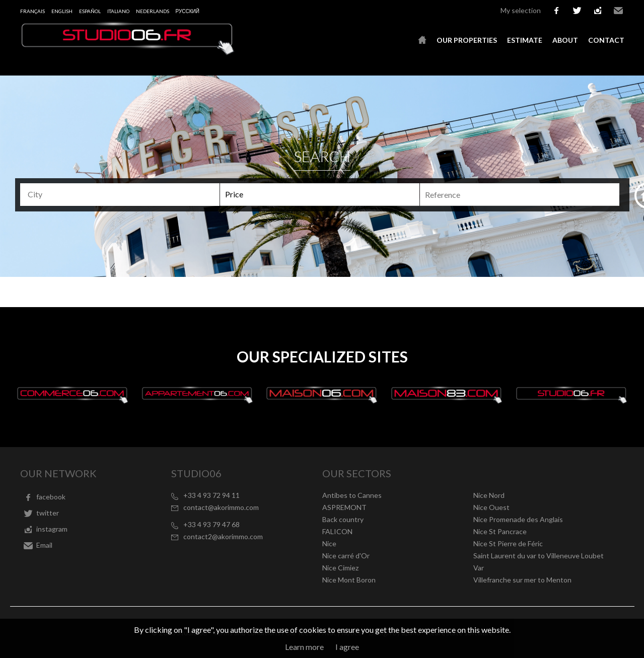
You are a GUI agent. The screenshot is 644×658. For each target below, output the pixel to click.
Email (618, 11)
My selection (521, 10)
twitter (577, 11)
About (565, 40)
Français (32, 11)
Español (90, 11)
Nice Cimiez (340, 568)
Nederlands (153, 11)
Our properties (467, 40)
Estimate (525, 40)
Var (479, 568)
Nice (329, 543)
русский (188, 11)
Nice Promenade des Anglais (518, 519)
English (62, 11)
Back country (343, 519)
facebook (556, 11)
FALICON (337, 531)
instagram (598, 11)
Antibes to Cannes (352, 495)
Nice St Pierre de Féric (508, 543)
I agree (347, 647)
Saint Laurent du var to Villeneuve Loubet (539, 556)
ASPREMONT (344, 507)
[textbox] (121, 194)
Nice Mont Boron (349, 580)
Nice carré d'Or (346, 556)
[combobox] (120, 195)
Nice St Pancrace (500, 531)
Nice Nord (489, 495)
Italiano (118, 11)
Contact (606, 40)
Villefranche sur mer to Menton (522, 580)
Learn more (304, 647)
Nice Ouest (491, 507)
